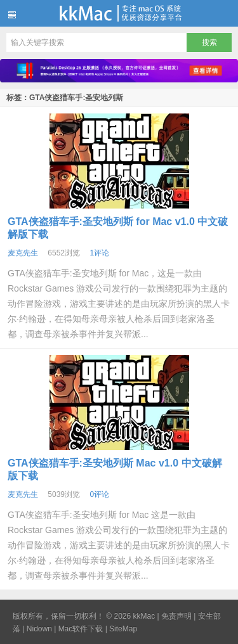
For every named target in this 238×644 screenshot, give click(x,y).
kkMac (119, 13)
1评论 (99, 253)
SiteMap (123, 629)
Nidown (39, 629)
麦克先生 (23, 253)
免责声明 (176, 616)
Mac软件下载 (81, 629)
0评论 (99, 494)
